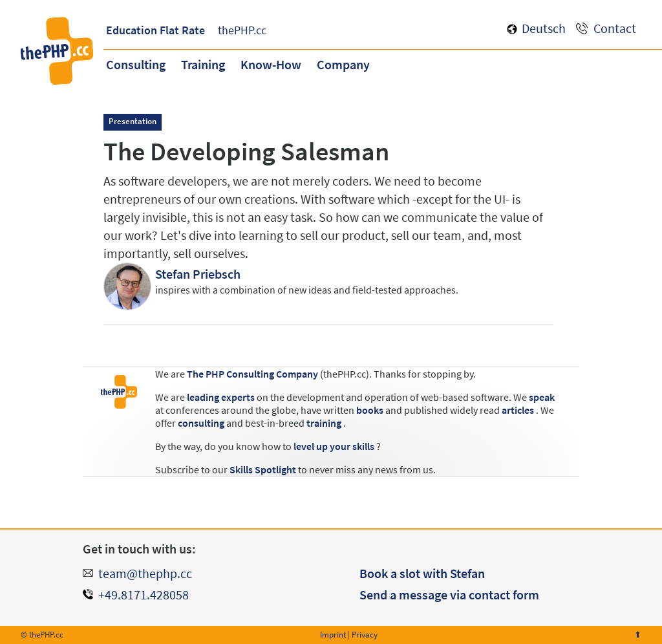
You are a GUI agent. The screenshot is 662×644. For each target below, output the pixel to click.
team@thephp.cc (145, 573)
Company (343, 64)
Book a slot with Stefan (422, 573)
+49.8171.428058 (144, 595)
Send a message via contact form (449, 595)
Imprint (333, 635)
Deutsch (544, 28)
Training (203, 64)
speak (542, 397)
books (370, 410)
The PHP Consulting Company (252, 374)
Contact (615, 28)
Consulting (136, 64)
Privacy (365, 635)
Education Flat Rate (155, 30)
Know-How (271, 64)
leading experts (221, 397)
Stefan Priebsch (198, 274)
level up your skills (334, 446)
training (324, 423)
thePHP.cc (242, 30)
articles (518, 410)
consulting (201, 423)
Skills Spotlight (263, 469)
